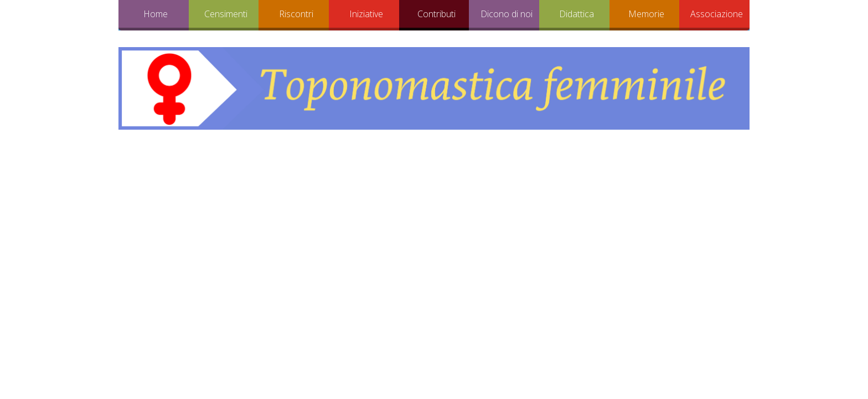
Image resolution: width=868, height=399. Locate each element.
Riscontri (296, 14)
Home (156, 14)
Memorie (646, 14)
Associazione (717, 14)
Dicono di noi (507, 14)
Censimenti (226, 14)
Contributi (436, 14)
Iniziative (366, 14)
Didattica (577, 14)
